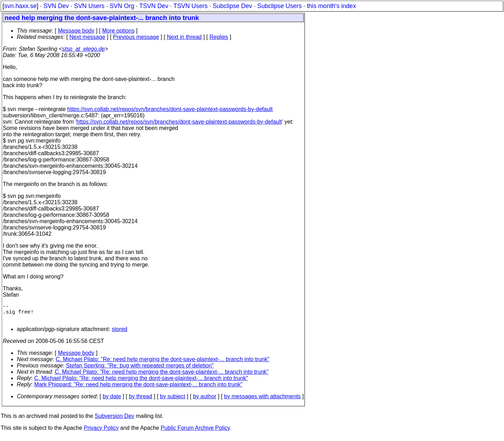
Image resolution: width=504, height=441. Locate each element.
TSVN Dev (154, 6)
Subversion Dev (115, 420)
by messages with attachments (262, 401)
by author (205, 401)
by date (112, 401)
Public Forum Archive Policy (195, 432)
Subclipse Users (279, 6)
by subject (173, 401)
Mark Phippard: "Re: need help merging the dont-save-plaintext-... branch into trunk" (138, 389)
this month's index (331, 6)
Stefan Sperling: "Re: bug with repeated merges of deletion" (140, 370)
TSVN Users (190, 6)
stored (119, 333)
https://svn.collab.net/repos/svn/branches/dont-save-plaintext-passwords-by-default (170, 109)
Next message (87, 37)
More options (118, 31)
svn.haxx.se (20, 6)
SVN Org (122, 6)
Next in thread (184, 37)
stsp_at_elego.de (83, 49)
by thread (141, 401)
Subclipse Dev (232, 6)
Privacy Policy (101, 432)
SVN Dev (56, 6)
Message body (76, 31)
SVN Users (89, 6)
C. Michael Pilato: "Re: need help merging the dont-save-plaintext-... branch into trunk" (163, 363)
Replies (219, 37)
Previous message (136, 37)
